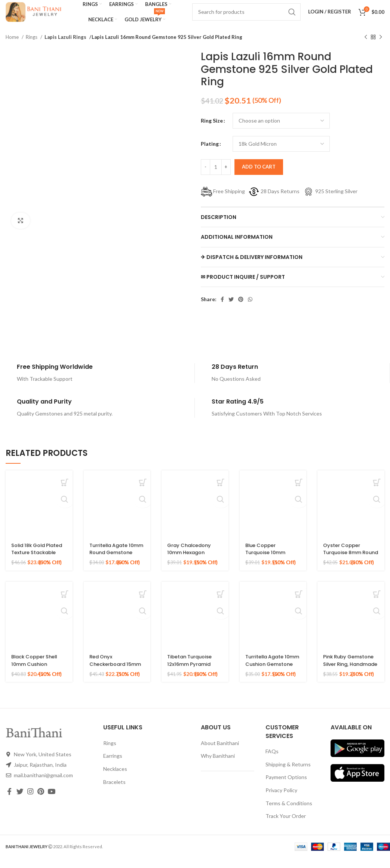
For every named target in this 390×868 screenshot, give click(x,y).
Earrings (113, 766)
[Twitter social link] (231, 309)
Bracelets (114, 792)
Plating (210, 153)
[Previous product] (366, 47)
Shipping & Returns (288, 774)
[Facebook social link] (222, 309)
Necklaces (115, 779)
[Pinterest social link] (241, 309)
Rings (32, 47)
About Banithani (220, 753)
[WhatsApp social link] (250, 309)
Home (13, 47)
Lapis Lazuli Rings (64, 47)
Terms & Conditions (289, 813)
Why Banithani (218, 766)
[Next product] (381, 47)
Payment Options (286, 787)
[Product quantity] (216, 177)
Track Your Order (286, 826)
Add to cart (259, 176)
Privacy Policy (281, 800)
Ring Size (212, 130)
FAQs (272, 761)
